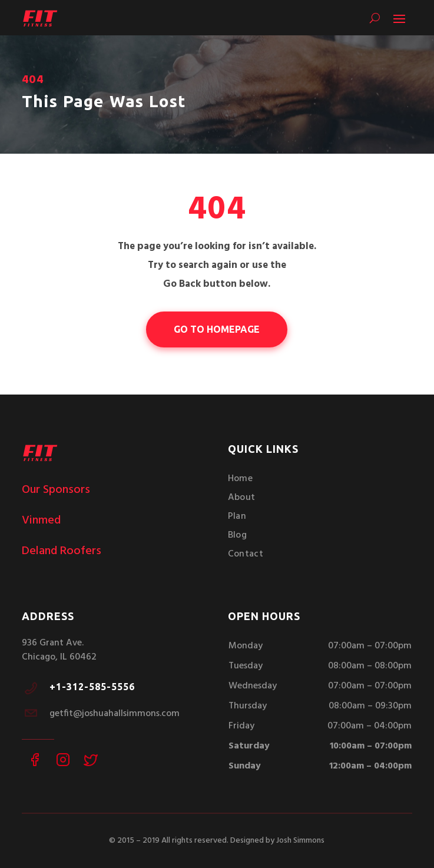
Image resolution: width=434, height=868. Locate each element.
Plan (237, 516)
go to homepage (217, 329)
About (242, 498)
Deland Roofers (62, 551)
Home (240, 479)
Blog (237, 535)
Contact (246, 554)
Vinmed (41, 521)
